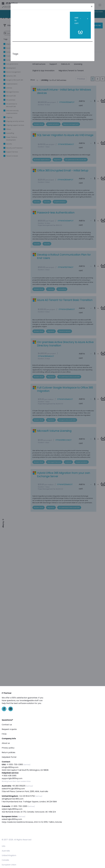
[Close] (92, 7)
